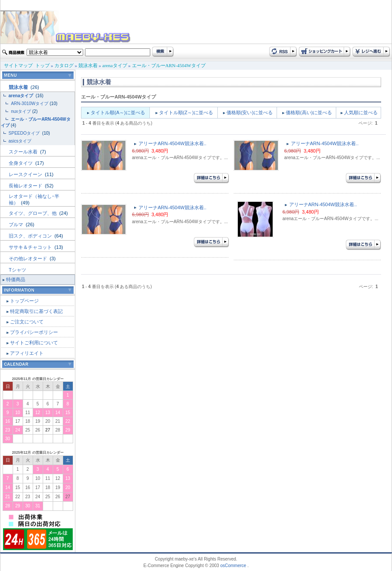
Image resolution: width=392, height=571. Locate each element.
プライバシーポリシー (34, 332)
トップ (42, 65)
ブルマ (17, 224)
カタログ (64, 65)
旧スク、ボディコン (31, 236)
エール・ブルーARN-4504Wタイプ (169, 65)
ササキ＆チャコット (31, 247)
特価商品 (16, 279)
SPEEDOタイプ (25, 133)
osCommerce (233, 566)
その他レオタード (29, 258)
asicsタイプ (21, 141)
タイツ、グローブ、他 (33, 213)
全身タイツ (21, 163)
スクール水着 (24, 152)
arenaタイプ (115, 65)
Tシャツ (17, 270)
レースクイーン (26, 174)
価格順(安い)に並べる (250, 112)
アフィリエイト (27, 353)
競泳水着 (88, 65)
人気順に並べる (361, 112)
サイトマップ (18, 65)
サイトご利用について (34, 343)
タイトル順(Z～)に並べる (186, 112)
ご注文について (27, 322)
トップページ (24, 301)
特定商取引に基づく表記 (36, 311)
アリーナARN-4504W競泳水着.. (172, 143)
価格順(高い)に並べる (309, 112)
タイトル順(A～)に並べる (118, 112)
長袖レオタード (26, 186)
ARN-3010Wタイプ (30, 104)
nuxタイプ (21, 111)
